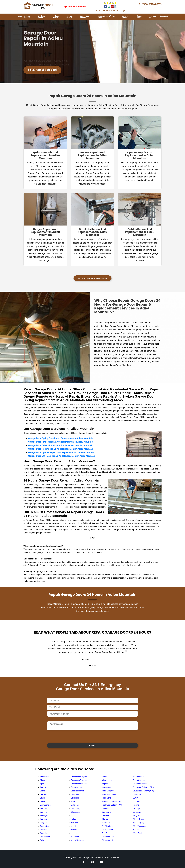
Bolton (43, 801)
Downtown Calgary (79, 777)
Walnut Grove (138, 819)
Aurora (43, 787)
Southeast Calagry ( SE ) (143, 787)
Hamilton (75, 823)
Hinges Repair (139, 17)
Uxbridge (137, 808)
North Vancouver (109, 794)
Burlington (44, 816)
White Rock (138, 833)
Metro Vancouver (78, 840)
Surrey (136, 798)
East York (75, 794)
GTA (73, 816)
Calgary (43, 823)
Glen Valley (76, 808)
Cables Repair (69, 17)
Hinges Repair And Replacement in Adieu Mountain (45, 232)
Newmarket (107, 787)
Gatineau (75, 805)
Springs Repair (56, 17)
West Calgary (138, 823)
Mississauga (107, 780)
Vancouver (137, 812)
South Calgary (139, 780)
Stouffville (137, 794)
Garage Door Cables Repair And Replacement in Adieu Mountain (61, 445)
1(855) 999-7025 (150, 4)
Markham (75, 837)
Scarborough (138, 777)
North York (106, 798)
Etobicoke (75, 798)
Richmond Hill (108, 840)
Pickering (106, 823)
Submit (93, 745)
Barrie (43, 791)
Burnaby (44, 819)
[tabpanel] (92, 651)
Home (19, 16)
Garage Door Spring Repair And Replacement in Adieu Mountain (61, 438)
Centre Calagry (46, 826)
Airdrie (43, 780)
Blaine (43, 798)
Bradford (44, 808)
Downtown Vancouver (80, 784)
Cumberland (45, 837)
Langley (74, 833)
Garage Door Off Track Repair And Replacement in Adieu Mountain (62, 456)
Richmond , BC (108, 837)
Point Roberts (108, 830)
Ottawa (105, 819)
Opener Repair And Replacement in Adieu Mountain (140, 155)
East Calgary (76, 787)
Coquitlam (44, 833)
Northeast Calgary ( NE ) (112, 801)
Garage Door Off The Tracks (106, 17)
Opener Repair (125, 17)
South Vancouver (140, 784)
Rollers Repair (27, 17)
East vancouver (77, 791)
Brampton (44, 812)
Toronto (136, 805)
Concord (44, 830)
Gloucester (75, 812)
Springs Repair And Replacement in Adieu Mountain (45, 155)
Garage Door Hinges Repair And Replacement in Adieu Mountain (61, 442)
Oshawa (105, 816)
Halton (74, 819)
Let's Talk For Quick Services (92, 278)
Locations (164, 16)
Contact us (153, 17)
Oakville (105, 808)
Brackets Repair (41, 17)
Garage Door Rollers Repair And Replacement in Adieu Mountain (61, 449)
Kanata (74, 830)
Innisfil (74, 826)
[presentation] (65, 736)
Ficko (73, 801)
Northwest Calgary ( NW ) (113, 805)
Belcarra (44, 794)
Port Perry (106, 833)
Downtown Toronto (79, 780)
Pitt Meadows (107, 826)
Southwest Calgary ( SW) (143, 791)
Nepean (105, 784)
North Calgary (108, 791)
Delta (42, 840)
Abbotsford (45, 777)
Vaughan (136, 816)
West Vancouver (140, 826)
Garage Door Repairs (85, 17)
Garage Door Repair (92, 857)
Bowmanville (45, 805)
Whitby (136, 830)
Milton (104, 777)
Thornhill (136, 801)
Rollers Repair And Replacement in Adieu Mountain (92, 155)
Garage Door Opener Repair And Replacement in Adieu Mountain (61, 452)
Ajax (42, 784)
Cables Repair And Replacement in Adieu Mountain (140, 232)
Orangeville (107, 812)
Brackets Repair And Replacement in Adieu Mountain (92, 232)
